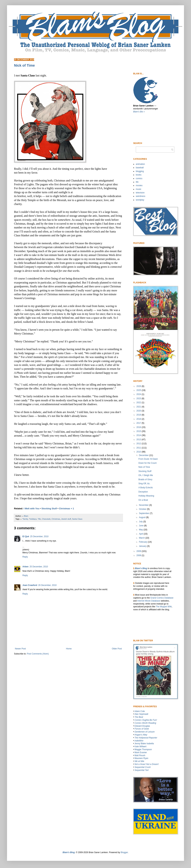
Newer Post (20, 649)
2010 (139, 452)
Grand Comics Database (162, 598)
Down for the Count (147, 463)
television (140, 193)
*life (39, 519)
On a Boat (143, 500)
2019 (139, 415)
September (144, 513)
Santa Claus (77, 519)
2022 (139, 403)
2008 (139, 555)
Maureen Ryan (141, 758)
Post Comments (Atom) (38, 654)
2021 (139, 407)
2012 (139, 444)
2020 (139, 411)
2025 (139, 390)
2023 (139, 398)
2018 (139, 419)
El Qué (26, 536)
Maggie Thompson (143, 749)
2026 (139, 386)
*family (25, 519)
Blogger (124, 852)
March (142, 538)
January (143, 546)
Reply (25, 557)
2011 (139, 448)
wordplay (140, 200)
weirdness (141, 196)
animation (140, 164)
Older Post (117, 649)
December (144, 455)
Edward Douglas (142, 726)
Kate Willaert (141, 747)
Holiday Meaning (146, 496)
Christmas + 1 (66, 509)
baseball (140, 168)
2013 (139, 440)
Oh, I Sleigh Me (146, 475)
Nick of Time (144, 467)
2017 (139, 423)
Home (69, 649)
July (141, 522)
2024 (139, 394)
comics (139, 178)
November (144, 505)
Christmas (56, 519)
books (139, 175)
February (143, 542)
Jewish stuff (66, 519)
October (143, 509)
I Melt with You (32, 509)
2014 (139, 435)
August (143, 517)
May (141, 530)
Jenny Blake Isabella (144, 744)
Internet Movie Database (149, 601)
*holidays (33, 519)
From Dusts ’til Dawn (148, 459)
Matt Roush (140, 755)
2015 (139, 431)
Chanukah (46, 519)
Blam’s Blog (141, 568)
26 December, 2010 (47, 585)
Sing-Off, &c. (144, 484)
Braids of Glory (145, 479)
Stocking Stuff (49, 509)
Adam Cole (140, 711)
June (141, 526)
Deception (143, 492)
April (141, 534)
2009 (139, 551)
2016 (139, 427)
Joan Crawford (30, 585)
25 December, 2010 (39, 536)
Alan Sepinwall (141, 714)
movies (139, 185)
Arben (25, 567)
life (137, 182)
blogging (140, 171)
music (139, 189)
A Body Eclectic (146, 488)
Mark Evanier (141, 752)
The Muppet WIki (164, 607)
